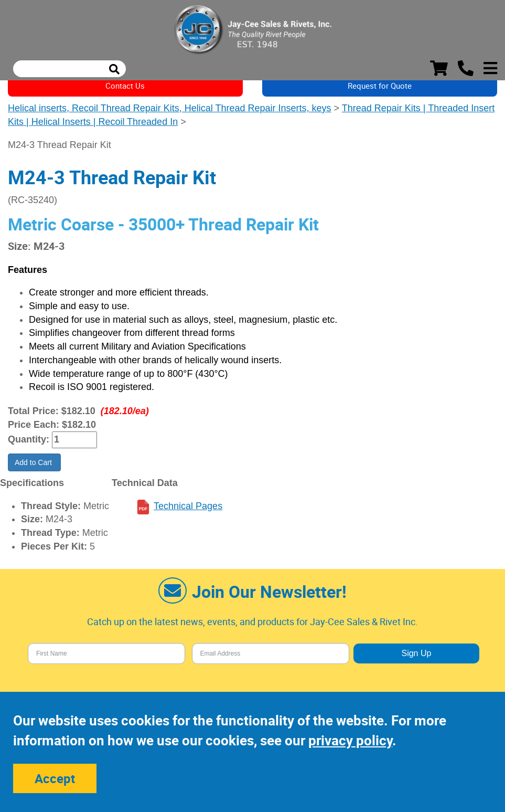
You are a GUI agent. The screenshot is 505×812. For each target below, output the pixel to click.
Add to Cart (34, 462)
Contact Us (125, 86)
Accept (55, 778)
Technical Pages (188, 506)
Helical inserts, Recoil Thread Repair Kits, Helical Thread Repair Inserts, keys (170, 108)
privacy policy (350, 740)
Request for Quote (380, 86)
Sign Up (416, 653)
